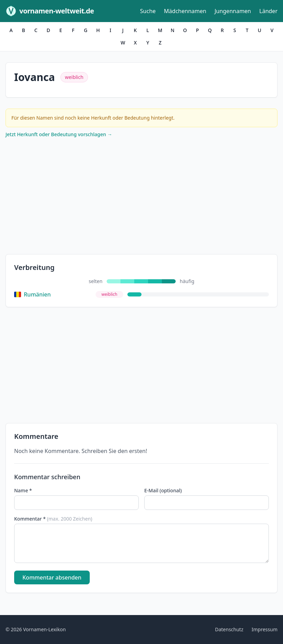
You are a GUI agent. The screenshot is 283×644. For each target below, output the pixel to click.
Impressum (265, 629)
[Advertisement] (141, 198)
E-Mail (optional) (163, 490)
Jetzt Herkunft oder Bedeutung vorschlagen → (59, 134)
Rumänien (32, 294)
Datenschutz (229, 629)
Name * (23, 490)
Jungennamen (233, 11)
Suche (148, 11)
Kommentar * (53, 519)
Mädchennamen (185, 11)
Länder (268, 11)
